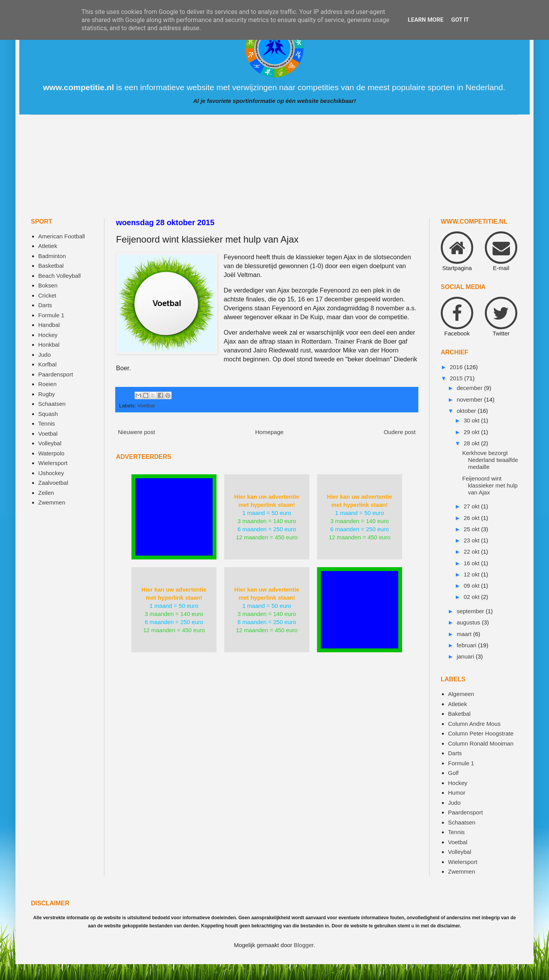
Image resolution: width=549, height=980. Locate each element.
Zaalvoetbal (53, 483)
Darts (45, 305)
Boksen (48, 285)
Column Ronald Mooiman (481, 743)
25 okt (472, 529)
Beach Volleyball (60, 276)
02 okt (472, 597)
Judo (45, 355)
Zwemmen (52, 502)
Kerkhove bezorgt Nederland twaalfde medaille (490, 460)
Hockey (48, 335)
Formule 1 (51, 315)
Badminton (52, 256)
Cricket (47, 295)
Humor (457, 793)
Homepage (269, 432)
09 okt (472, 586)
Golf (454, 773)
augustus (469, 622)
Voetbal (146, 406)
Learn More (426, 20)
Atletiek (48, 246)
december (470, 388)
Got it (460, 20)
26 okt (472, 518)
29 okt (472, 432)
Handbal (49, 325)
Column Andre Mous (474, 724)
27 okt (472, 506)
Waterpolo (51, 453)
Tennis (47, 423)
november (470, 399)
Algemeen (461, 694)
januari (466, 656)
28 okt (472, 443)
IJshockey (51, 473)
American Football (62, 236)
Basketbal (51, 266)
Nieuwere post (136, 432)
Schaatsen (52, 404)
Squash (48, 414)
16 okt (472, 563)
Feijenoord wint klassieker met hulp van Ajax (490, 485)
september (471, 611)
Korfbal (48, 364)
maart (465, 634)
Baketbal (459, 714)
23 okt (472, 540)
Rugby (47, 394)
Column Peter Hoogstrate (481, 733)
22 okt (472, 552)
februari (467, 645)
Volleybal (50, 443)
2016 (457, 367)
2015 (457, 378)
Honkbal (49, 345)
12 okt (472, 574)
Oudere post (400, 432)
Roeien (48, 384)
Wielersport (53, 463)
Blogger (304, 945)
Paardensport (56, 374)
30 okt (472, 420)
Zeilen (46, 493)
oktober (467, 411)
